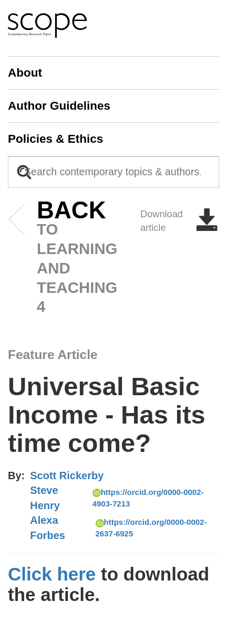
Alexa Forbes (48, 528)
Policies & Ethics (55, 139)
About (25, 73)
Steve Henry (45, 498)
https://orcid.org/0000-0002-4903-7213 (148, 498)
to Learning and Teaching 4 (55, 258)
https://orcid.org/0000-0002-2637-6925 (151, 527)
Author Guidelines (59, 106)
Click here (52, 574)
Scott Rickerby (67, 476)
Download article (180, 221)
